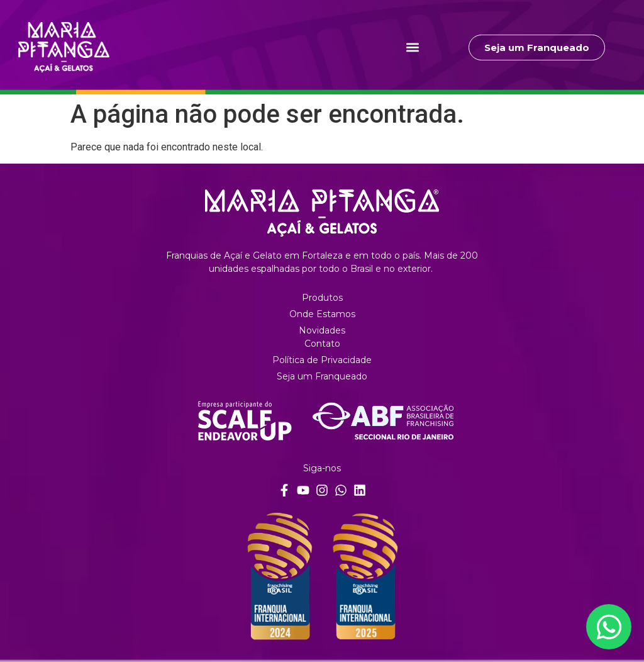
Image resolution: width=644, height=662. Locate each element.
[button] (413, 48)
